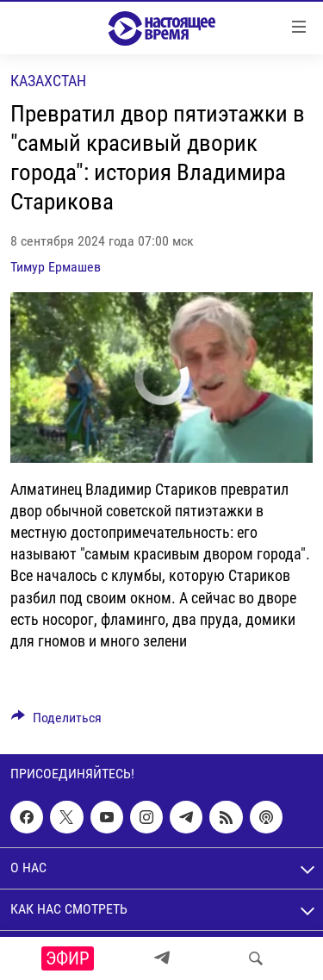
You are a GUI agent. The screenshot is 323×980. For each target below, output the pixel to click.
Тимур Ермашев (56, 267)
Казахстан (48, 81)
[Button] (56, 722)
